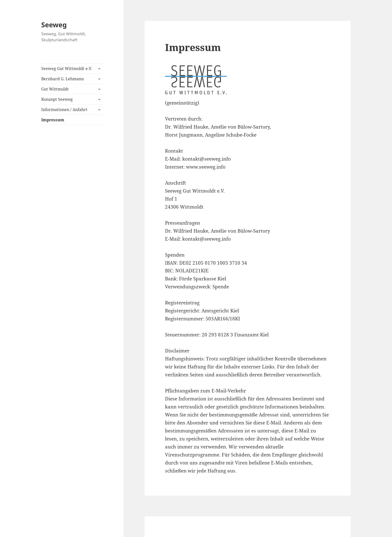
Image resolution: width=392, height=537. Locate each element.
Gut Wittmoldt (55, 89)
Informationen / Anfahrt (64, 110)
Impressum (53, 120)
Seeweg (54, 25)
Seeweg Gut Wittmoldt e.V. (67, 69)
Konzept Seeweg (57, 99)
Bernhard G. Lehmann (62, 79)
